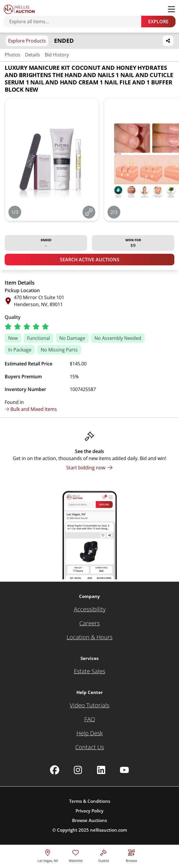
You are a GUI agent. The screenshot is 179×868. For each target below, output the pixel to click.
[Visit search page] (131, 855)
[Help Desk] (90, 733)
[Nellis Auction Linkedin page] (101, 770)
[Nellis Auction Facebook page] (55, 770)
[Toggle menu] (171, 9)
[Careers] (90, 623)
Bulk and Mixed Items (31, 409)
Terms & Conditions (90, 801)
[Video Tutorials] (90, 705)
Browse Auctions (90, 820)
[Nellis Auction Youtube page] (124, 770)
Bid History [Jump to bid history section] (57, 55)
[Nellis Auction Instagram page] (78, 770)
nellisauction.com (109, 830)
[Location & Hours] (90, 637)
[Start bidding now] (90, 468)
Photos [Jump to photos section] (12, 55)
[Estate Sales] (90, 671)
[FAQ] (90, 719)
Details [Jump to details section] (33, 55)
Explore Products (27, 41)
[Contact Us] (90, 747)
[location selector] (48, 855)
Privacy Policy (90, 811)
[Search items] (75, 22)
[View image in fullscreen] (89, 212)
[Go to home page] (19, 9)
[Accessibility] (90, 609)
